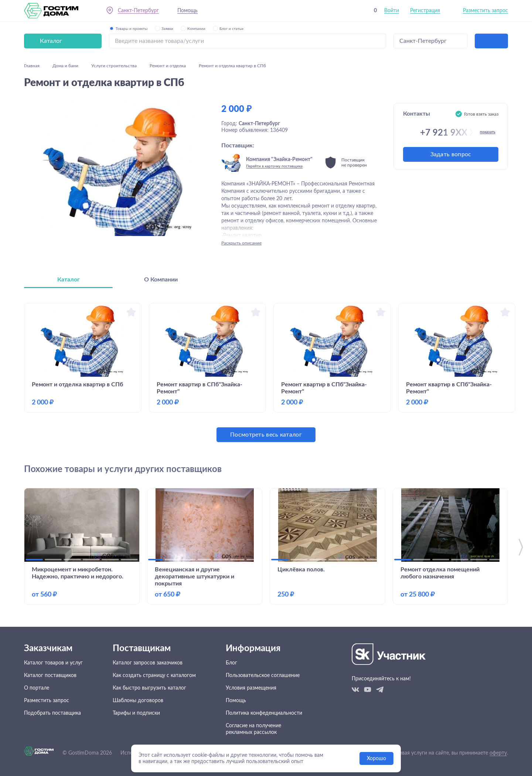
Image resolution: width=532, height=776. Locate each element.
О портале (37, 688)
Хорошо (376, 759)
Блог (231, 663)
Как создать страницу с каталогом (154, 676)
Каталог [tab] (69, 280)
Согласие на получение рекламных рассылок (253, 729)
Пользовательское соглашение (263, 676)
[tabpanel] (266, 372)
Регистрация (425, 11)
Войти (392, 11)
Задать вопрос (451, 154)
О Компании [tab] (161, 280)
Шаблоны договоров (138, 701)
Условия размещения (251, 688)
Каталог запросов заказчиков (148, 663)
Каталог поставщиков (50, 676)
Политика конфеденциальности (264, 713)
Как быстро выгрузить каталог (149, 688)
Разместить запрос (485, 11)
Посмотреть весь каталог (266, 435)
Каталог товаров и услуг (53, 663)
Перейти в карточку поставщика (274, 166)
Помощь (187, 11)
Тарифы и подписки (136, 713)
